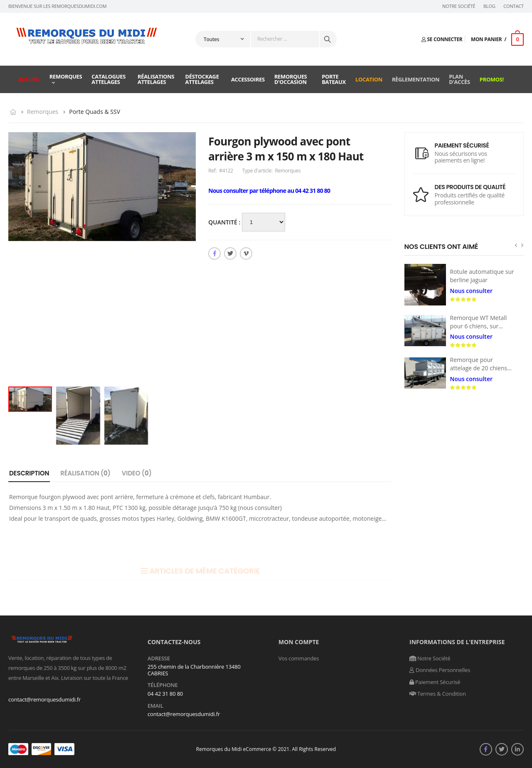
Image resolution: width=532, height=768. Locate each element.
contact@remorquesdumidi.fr (44, 699)
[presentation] (516, 245)
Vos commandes (299, 658)
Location (369, 79)
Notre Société (459, 6)
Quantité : (225, 222)
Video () (137, 473)
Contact (514, 6)
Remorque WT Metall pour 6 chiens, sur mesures (479, 326)
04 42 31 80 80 (165, 694)
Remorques (66, 76)
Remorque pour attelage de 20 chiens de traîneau (479, 368)
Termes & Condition (438, 694)
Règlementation (416, 79)
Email (155, 706)
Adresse (159, 659)
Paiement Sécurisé (435, 682)
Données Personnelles (440, 670)
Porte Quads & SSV (95, 112)
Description (29, 473)
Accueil (29, 79)
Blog (489, 6)
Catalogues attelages (108, 79)
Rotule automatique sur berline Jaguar (482, 276)
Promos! (492, 79)
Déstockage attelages (202, 79)
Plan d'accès (459, 79)
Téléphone (163, 685)
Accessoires (248, 79)
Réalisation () (85, 473)
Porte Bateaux (334, 79)
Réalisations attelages (156, 79)
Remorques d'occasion (291, 79)
